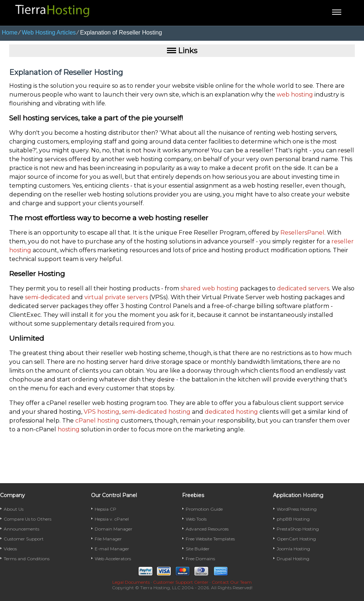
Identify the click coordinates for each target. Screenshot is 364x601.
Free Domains (200, 559)
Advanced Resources (207, 529)
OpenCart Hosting (296, 539)
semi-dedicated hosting (156, 412)
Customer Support (24, 539)
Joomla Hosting (293, 549)
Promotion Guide (204, 509)
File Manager (108, 539)
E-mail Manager (112, 549)
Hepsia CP (105, 509)
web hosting (295, 95)
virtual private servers (116, 297)
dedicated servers (303, 288)
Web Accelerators (113, 559)
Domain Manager (114, 529)
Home (10, 32)
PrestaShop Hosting (298, 529)
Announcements (21, 529)
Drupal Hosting (293, 559)
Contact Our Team (232, 582)
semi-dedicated (48, 297)
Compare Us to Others (28, 519)
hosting (69, 429)
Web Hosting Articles (49, 32)
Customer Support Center (181, 582)
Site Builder (198, 549)
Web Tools (196, 519)
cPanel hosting (97, 421)
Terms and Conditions (27, 559)
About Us (14, 509)
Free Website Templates (210, 539)
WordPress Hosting (297, 509)
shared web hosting (210, 288)
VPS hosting (101, 412)
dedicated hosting (231, 412)
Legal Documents (131, 582)
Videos (10, 549)
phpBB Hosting (293, 519)
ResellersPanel (302, 233)
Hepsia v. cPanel (112, 519)
